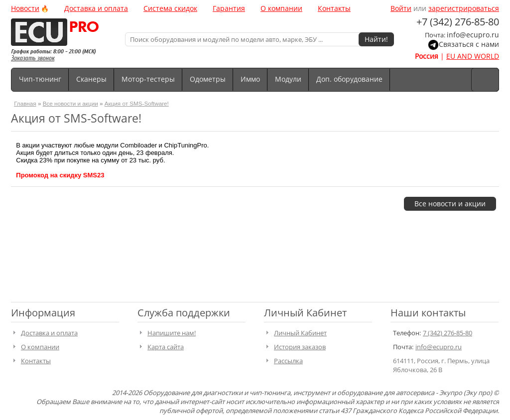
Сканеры (91, 79)
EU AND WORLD (473, 56)
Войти (401, 8)
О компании (281, 8)
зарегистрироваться (464, 8)
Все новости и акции (70, 103)
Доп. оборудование (349, 79)
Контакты (334, 8)
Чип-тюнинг (40, 79)
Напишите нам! (172, 333)
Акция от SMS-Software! (137, 103)
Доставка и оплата (96, 8)
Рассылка (288, 361)
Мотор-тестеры (148, 79)
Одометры (208, 79)
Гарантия (229, 8)
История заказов (300, 347)
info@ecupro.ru (473, 35)
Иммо (250, 79)
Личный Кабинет (300, 333)
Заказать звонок (33, 58)
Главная (25, 103)
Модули (288, 79)
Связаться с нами (469, 44)
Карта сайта (166, 347)
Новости (25, 8)
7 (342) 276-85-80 (447, 333)
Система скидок (170, 8)
